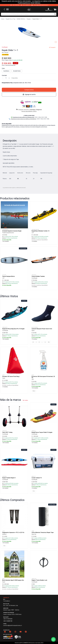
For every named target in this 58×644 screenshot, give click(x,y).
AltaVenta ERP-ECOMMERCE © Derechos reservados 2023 (29, 643)
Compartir (52, 47)
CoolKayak (5, 47)
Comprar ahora (29, 90)
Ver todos (25, 400)
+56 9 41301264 (16, 5)
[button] (55, 14)
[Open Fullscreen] (56, 42)
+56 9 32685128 (26, 5)
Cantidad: (4, 75)
